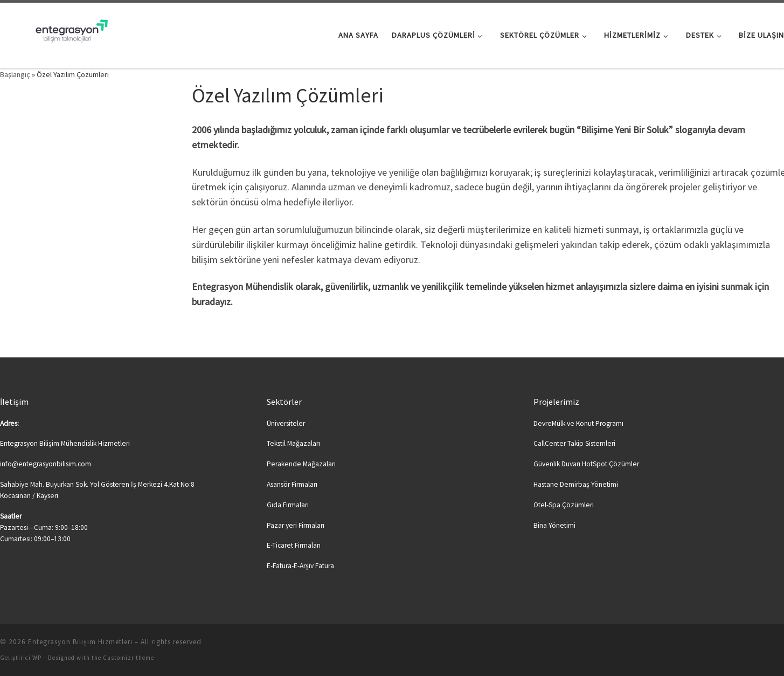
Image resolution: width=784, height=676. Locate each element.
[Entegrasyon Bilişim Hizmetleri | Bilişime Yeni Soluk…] (67, 33)
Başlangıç (15, 74)
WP (37, 658)
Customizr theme (129, 658)
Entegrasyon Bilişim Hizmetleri (80, 642)
